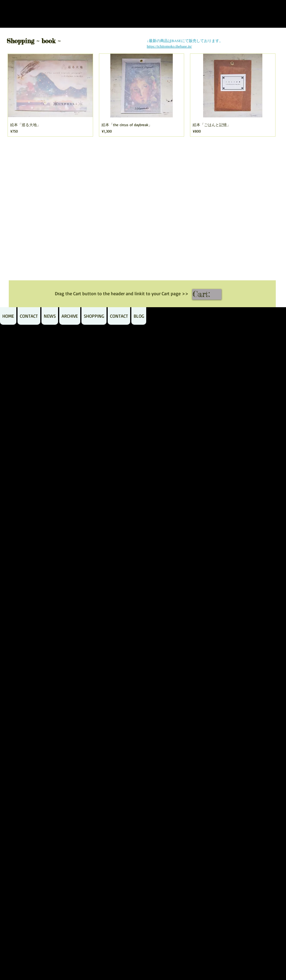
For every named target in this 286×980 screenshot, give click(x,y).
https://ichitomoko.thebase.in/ (169, 46)
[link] (207, 294)
